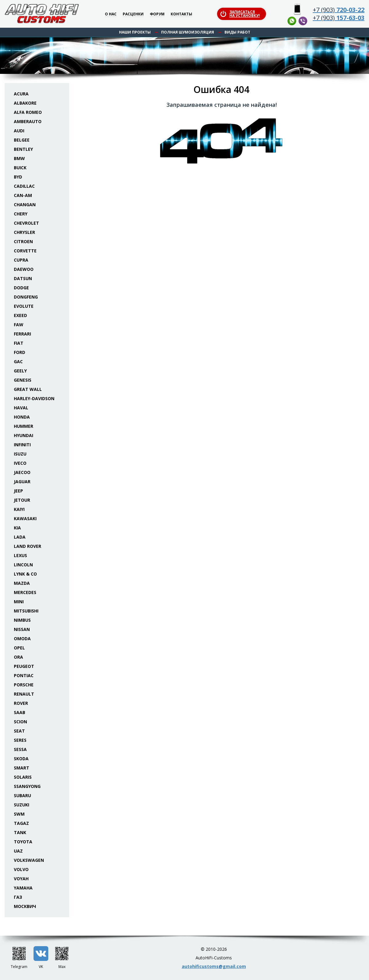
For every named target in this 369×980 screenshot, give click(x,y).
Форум (157, 14)
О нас (111, 14)
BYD (18, 177)
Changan (25, 205)
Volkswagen (29, 860)
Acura (21, 94)
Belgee (22, 140)
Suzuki (22, 805)
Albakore (25, 103)
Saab (20, 712)
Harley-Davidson (34, 398)
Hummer (24, 426)
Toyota (23, 842)
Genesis (23, 380)
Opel (19, 648)
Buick (20, 168)
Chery (21, 214)
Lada (20, 537)
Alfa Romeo (28, 112)
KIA (17, 528)
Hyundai (24, 435)
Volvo (21, 869)
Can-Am (23, 195)
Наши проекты (135, 32)
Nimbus (22, 620)
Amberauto (28, 121)
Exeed (20, 315)
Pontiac (24, 675)
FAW (19, 325)
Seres (20, 740)
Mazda (22, 583)
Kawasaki (25, 518)
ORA (18, 657)
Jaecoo (22, 472)
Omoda (22, 639)
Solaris (23, 777)
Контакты (181, 14)
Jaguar (22, 482)
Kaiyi (19, 509)
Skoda (21, 759)
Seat (19, 731)
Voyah (21, 879)
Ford (20, 352)
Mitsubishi (26, 611)
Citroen (23, 241)
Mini (19, 602)
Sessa (20, 749)
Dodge (21, 288)
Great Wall (28, 389)
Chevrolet (26, 223)
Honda (22, 417)
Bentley (23, 149)
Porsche (24, 685)
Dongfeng (26, 297)
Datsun (23, 278)
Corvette (25, 251)
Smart (22, 768)
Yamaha (23, 888)
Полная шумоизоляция (188, 32)
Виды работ (237, 32)
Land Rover (28, 546)
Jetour (22, 500)
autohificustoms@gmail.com (214, 966)
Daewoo (24, 269)
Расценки (133, 14)
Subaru (22, 795)
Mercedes (25, 592)
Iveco (20, 463)
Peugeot (24, 666)
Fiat (19, 343)
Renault (24, 694)
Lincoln (23, 565)
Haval (21, 408)
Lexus (20, 555)
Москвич (25, 906)
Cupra (21, 260)
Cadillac (24, 186)
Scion (20, 722)
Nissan (22, 629)
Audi (19, 131)
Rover (21, 703)
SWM (19, 814)
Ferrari (22, 334)
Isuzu (20, 454)
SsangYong (27, 786)
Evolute (24, 306)
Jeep (18, 491)
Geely (20, 371)
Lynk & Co (25, 574)
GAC (18, 361)
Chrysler (24, 232)
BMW (19, 158)
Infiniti (22, 445)
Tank (20, 832)
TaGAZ (21, 823)
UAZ (18, 851)
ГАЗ (18, 897)
